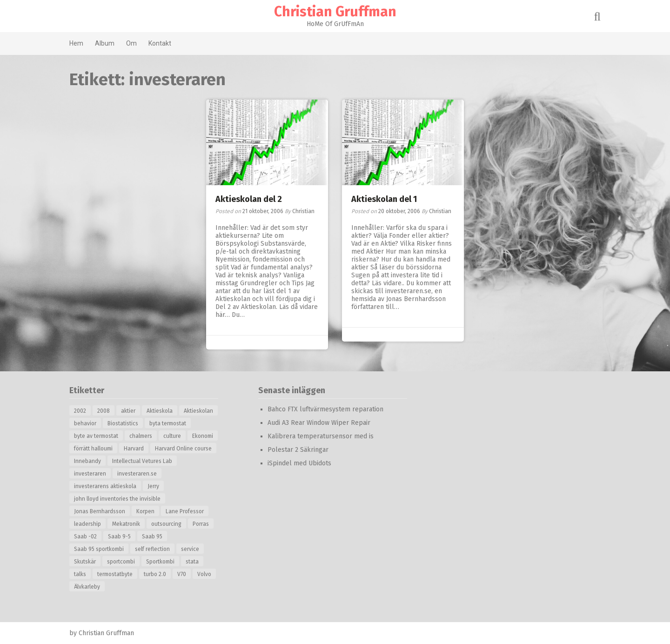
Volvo (204, 574)
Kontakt (160, 43)
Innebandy (87, 461)
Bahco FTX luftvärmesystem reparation (325, 409)
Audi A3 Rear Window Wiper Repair (319, 423)
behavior (85, 423)
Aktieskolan (198, 411)
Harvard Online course (183, 449)
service (190, 549)
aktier (128, 411)
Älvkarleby (87, 587)
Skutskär (85, 562)
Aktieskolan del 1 (384, 199)
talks (80, 574)
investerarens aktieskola (105, 486)
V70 (182, 574)
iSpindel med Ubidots (299, 463)
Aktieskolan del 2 (249, 199)
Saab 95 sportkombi (99, 549)
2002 (80, 411)
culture (172, 436)
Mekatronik (126, 524)
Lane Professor (185, 511)
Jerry (153, 486)
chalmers (141, 436)
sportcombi (121, 562)
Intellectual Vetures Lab (142, 461)
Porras (201, 524)
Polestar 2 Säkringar (298, 450)
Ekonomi (203, 436)
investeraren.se (137, 474)
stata (192, 562)
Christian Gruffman (335, 12)
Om (131, 43)
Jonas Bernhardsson (100, 511)
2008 (104, 411)
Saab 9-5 (119, 537)
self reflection (152, 549)
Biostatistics (123, 423)
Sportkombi (160, 562)
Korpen (145, 511)
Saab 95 (152, 537)
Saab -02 (85, 537)
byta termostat (168, 423)
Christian (303, 211)
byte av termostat (96, 436)
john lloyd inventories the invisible (117, 499)
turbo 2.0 (155, 574)
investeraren (90, 474)
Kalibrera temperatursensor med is (321, 436)
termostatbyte (115, 574)
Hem (76, 43)
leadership (87, 524)
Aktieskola (160, 411)
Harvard (134, 449)
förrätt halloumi (93, 449)
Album (105, 43)
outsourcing (166, 524)
